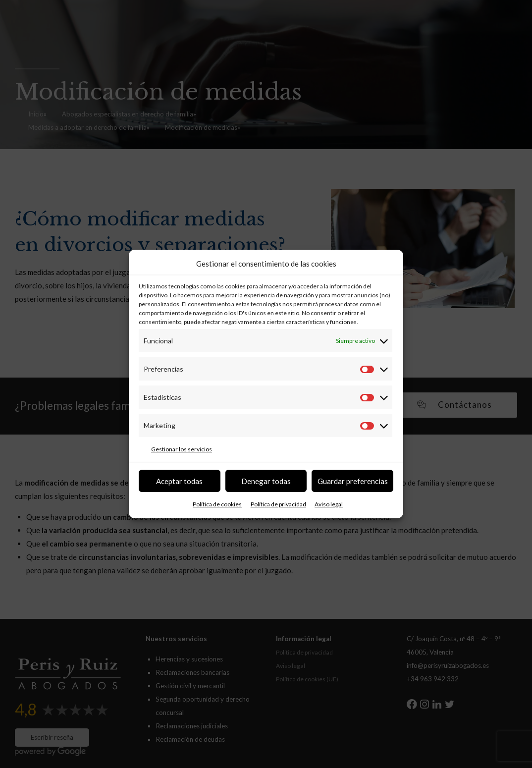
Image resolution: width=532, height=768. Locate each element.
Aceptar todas (179, 481)
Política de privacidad (278, 504)
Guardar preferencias (353, 481)
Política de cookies (217, 504)
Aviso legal (329, 504)
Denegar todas (266, 481)
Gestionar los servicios (182, 449)
